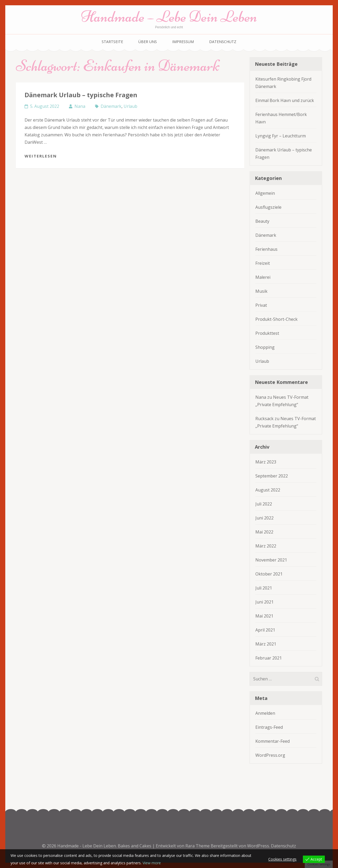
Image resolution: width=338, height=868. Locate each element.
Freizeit (263, 263)
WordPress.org (270, 755)
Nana (80, 106)
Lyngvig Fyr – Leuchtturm (281, 136)
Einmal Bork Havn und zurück (285, 100)
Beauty (262, 221)
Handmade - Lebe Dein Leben (87, 846)
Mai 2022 (264, 532)
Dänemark (111, 106)
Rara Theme (198, 846)
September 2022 (272, 476)
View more (152, 863)
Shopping (265, 347)
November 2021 (271, 560)
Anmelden (265, 713)
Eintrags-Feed (269, 727)
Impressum (183, 42)
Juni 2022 (264, 518)
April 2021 (265, 630)
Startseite (112, 42)
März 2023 (266, 462)
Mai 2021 (264, 616)
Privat (261, 305)
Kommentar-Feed (273, 741)
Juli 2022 (264, 504)
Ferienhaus (266, 249)
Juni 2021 (264, 602)
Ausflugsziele (268, 207)
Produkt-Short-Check (276, 319)
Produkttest (267, 333)
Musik (261, 291)
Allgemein (265, 193)
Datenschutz (223, 42)
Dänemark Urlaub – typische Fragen (81, 95)
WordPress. (259, 846)
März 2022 (266, 546)
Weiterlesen (41, 156)
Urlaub (130, 106)
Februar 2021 (269, 658)
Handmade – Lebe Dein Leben (169, 17)
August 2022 (268, 490)
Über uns (148, 42)
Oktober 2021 (269, 574)
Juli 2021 (264, 588)
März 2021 (266, 644)
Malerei (263, 277)
